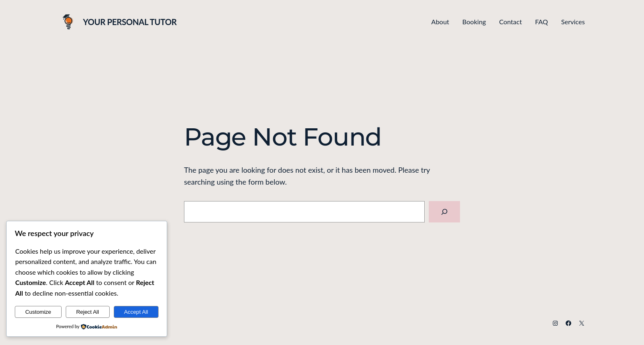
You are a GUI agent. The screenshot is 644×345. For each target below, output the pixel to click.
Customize (38, 312)
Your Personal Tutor (130, 22)
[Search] (444, 212)
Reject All (87, 312)
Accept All (136, 312)
